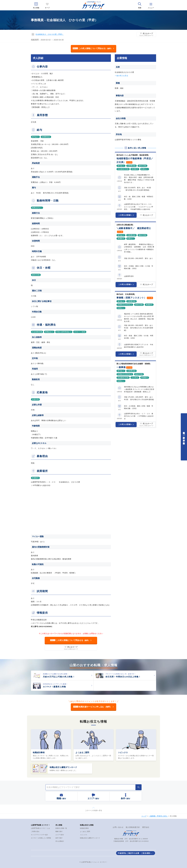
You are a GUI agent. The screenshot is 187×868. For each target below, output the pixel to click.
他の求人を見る (122, 76)
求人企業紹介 (60, 841)
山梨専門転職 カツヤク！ (40, 825)
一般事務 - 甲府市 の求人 (158, 816)
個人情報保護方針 (133, 827)
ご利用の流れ (35, 831)
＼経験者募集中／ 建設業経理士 (134, 228)
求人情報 (36, 8)
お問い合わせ (118, 827)
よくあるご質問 (82, 752)
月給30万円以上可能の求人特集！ (59, 677)
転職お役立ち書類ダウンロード (63, 767)
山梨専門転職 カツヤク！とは (40, 828)
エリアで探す (60, 835)
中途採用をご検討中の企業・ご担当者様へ (135, 853)
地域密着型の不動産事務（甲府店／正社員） (135, 160)
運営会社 (146, 827)
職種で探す (59, 831)
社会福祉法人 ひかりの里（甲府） (50, 34)
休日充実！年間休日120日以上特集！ (123, 677)
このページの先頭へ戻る (94, 810)
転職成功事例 (39, 752)
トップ (144, 816)
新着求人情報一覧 (61, 828)
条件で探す (59, 838)
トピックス (123, 752)
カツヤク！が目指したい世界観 (41, 838)
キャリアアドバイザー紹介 (39, 835)
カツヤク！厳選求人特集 (54, 687)
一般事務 (121, 367)
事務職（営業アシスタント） (131, 298)
